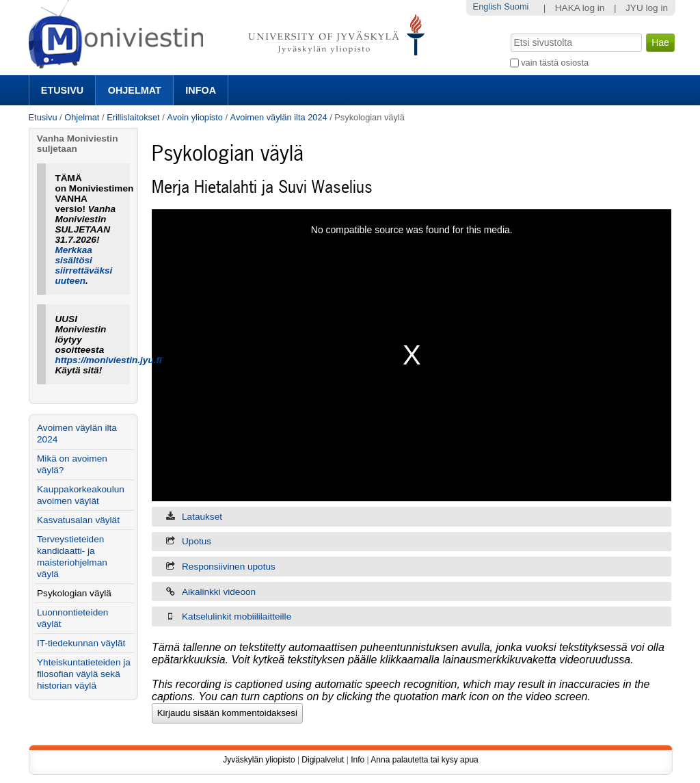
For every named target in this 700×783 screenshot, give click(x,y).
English (487, 6)
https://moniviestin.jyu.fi (108, 360)
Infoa (201, 90)
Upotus (197, 541)
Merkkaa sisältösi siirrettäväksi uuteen (83, 265)
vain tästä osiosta (555, 63)
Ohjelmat (135, 90)
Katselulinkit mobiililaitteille (237, 616)
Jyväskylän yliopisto (259, 760)
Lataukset (202, 517)
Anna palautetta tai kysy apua (424, 760)
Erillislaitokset (133, 117)
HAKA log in (580, 8)
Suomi (516, 6)
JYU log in (647, 8)
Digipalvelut (323, 760)
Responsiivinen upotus (229, 567)
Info (358, 760)
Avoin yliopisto (195, 117)
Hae (509, 32)
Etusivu (62, 90)
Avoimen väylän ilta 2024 (279, 117)
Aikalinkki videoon (219, 592)
